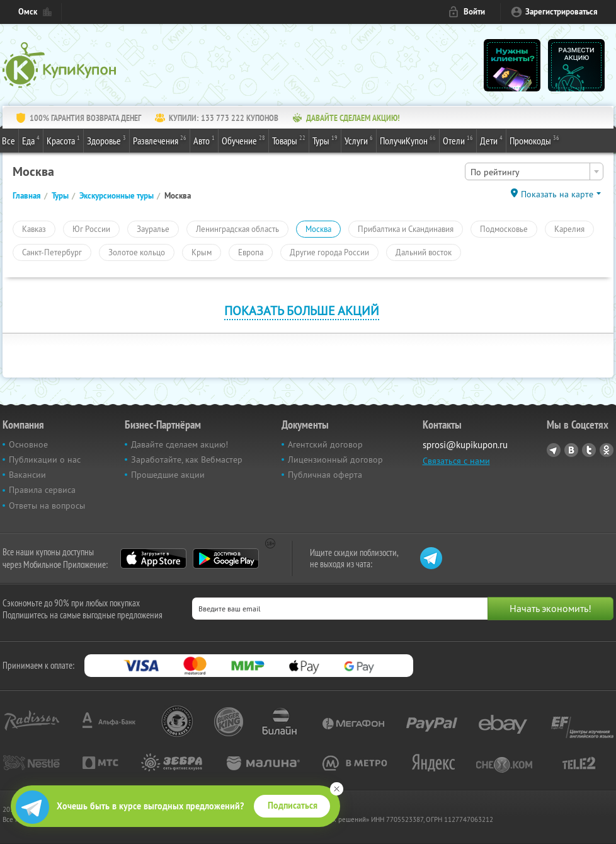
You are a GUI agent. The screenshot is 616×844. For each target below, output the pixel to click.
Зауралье (153, 229)
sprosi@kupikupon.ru (465, 445)
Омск (28, 12)
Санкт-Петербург (52, 252)
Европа (251, 252)
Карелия (569, 229)
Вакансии (27, 475)
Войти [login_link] (474, 12)
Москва (318, 229)
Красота (63, 140)
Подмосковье (504, 229)
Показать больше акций (302, 310)
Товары (289, 140)
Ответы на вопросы (47, 506)
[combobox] (534, 171)
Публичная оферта (325, 475)
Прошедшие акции (168, 475)
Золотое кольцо (137, 252)
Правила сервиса (42, 490)
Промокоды (534, 140)
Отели (458, 140)
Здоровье (106, 140)
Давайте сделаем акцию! (180, 444)
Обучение (243, 140)
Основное (28, 444)
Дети (491, 140)
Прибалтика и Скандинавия (406, 229)
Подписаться (293, 806)
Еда (31, 140)
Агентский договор (325, 444)
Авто (204, 140)
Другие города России (329, 252)
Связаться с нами (456, 461)
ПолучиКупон (408, 140)
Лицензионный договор (335, 460)
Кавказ (34, 229)
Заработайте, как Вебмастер (187, 460)
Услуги (359, 140)
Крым (202, 252)
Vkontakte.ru (571, 450)
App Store (153, 558)
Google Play (226, 558)
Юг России (91, 229)
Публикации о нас (45, 460)
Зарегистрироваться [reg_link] (562, 12)
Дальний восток (424, 252)
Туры (325, 140)
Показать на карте (557, 194)
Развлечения (160, 140)
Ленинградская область (237, 229)
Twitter (589, 450)
